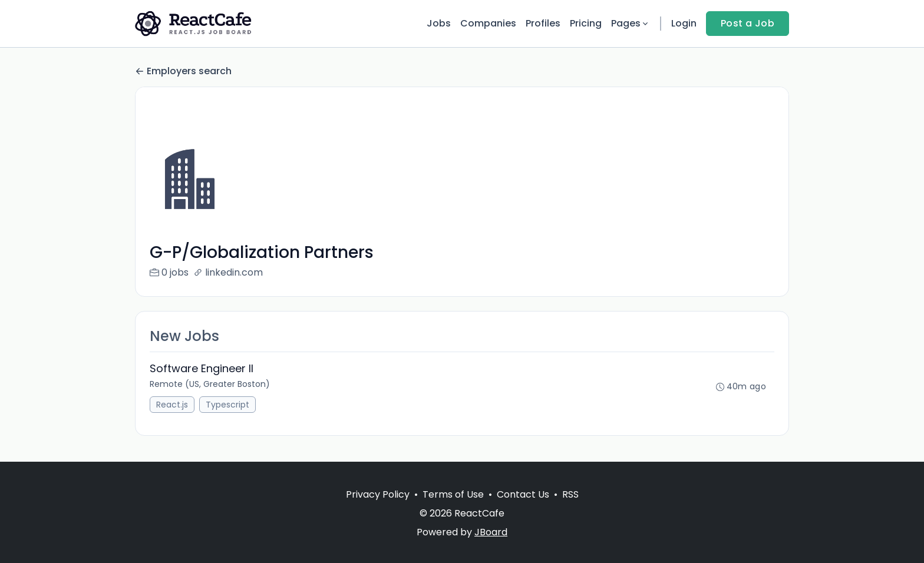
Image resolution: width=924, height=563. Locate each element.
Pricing (586, 23)
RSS (570, 494)
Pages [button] (631, 23)
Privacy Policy (378, 494)
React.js (172, 405)
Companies (488, 23)
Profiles (543, 23)
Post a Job (748, 23)
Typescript (227, 405)
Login (684, 23)
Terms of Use (453, 494)
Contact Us (523, 494)
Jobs (439, 23)
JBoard (491, 532)
